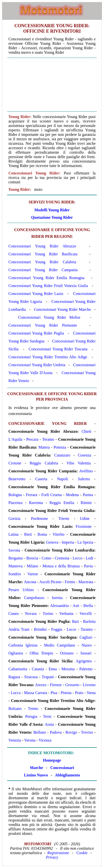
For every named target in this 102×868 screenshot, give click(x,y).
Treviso (87, 732)
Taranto (87, 629)
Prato (79, 693)
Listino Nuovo (36, 775)
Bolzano (15, 709)
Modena (72, 495)
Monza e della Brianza (61, 566)
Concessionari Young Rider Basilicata (43, 254)
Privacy (52, 857)
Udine (85, 518)
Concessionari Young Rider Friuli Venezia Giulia (48, 286)
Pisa (54, 693)
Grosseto (72, 685)
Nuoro (87, 645)
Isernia (57, 598)
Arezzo (41, 685)
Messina (68, 669)
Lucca (16, 693)
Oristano (67, 653)
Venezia (15, 740)
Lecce (71, 629)
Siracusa (31, 677)
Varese (33, 574)
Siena (91, 693)
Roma (42, 534)
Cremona (62, 558)
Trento (33, 709)
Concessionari (62, 768)
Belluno (40, 732)
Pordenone (39, 518)
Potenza (60, 447)
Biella (88, 606)
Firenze (56, 685)
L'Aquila (15, 439)
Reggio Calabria (44, 463)
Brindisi (40, 629)
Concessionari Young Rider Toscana (58, 349)
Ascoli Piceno (50, 582)
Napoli (63, 479)
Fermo (70, 582)
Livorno (89, 685)
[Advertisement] (52, 85)
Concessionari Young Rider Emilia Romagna (46, 278)
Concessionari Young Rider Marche (62, 309)
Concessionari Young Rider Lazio (36, 294)
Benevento (17, 479)
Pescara (32, 439)
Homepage (52, 760)
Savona (14, 550)
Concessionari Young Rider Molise (49, 317)
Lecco (77, 558)
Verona (30, 740)
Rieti (28, 534)
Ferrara (31, 495)
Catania (38, 669)
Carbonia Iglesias (23, 645)
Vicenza (45, 740)
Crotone (15, 463)
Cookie (82, 853)
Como (46, 558)
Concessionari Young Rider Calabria (42, 262)
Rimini (86, 503)
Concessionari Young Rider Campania (43, 270)
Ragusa (14, 677)
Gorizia (14, 518)
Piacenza (15, 503)
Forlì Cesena (52, 495)
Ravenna (36, 503)
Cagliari (86, 637)
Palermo (86, 669)
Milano (32, 566)
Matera (44, 447)
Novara (31, 614)
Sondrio (15, 574)
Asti (76, 606)
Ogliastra (16, 653)
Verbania (66, 614)
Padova (56, 732)
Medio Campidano (60, 645)
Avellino (86, 471)
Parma (88, 495)
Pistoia (66, 693)
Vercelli (86, 614)
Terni (47, 716)
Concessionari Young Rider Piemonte (43, 325)
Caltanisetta (18, 669)
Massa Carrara (36, 693)
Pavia (88, 566)
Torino (48, 614)
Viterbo (58, 534)
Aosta (49, 724)
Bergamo (16, 558)
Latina (13, 534)
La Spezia (85, 542)
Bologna (15, 495)
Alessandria (59, 606)
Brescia (32, 558)
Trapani (48, 677)
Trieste (64, 518)
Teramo (48, 439)
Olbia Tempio (41, 653)
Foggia (57, 629)
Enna (53, 669)
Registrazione (58, 853)
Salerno (84, 479)
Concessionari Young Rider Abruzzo (42, 246)
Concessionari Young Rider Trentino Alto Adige (48, 357)
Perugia (31, 716)
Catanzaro (62, 455)
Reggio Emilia (62, 503)
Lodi (89, 558)
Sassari (86, 653)
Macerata (86, 582)
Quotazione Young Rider (52, 217)
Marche (37, 768)
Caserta (41, 479)
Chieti (87, 431)
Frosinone (84, 526)
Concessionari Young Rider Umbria (37, 365)
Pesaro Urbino (21, 590)
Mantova (15, 566)
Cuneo (14, 614)
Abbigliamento (67, 775)
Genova (52, 542)
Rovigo (71, 732)
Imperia (68, 542)
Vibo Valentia (79, 463)
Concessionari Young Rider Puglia (36, 333)
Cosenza (84, 455)
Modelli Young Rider (52, 210)
